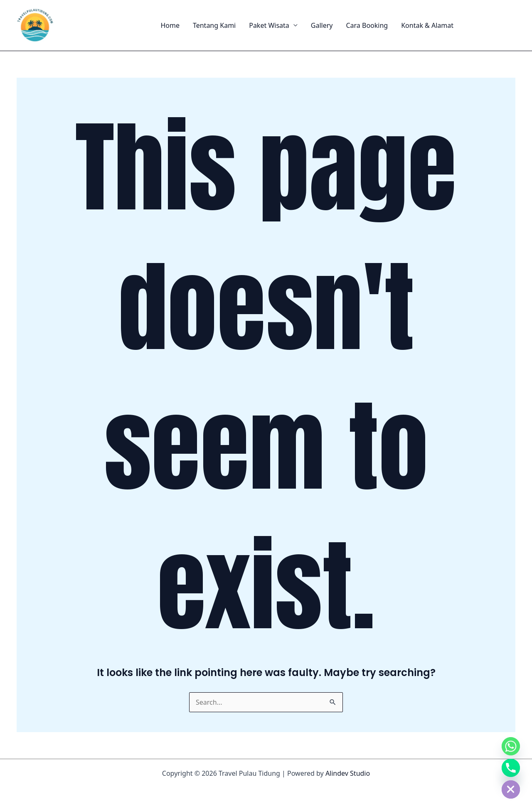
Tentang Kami (214, 25)
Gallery (322, 25)
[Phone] (511, 768)
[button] (492, 25)
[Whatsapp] (511, 746)
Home (170, 25)
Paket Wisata (269, 25)
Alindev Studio (348, 773)
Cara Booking (367, 25)
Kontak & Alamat (427, 25)
